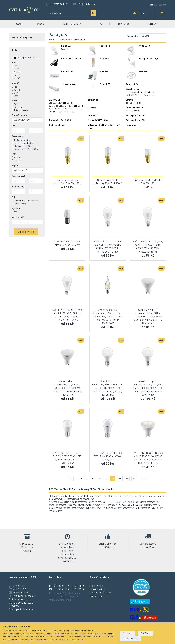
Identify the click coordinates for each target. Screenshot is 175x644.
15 (99, 479)
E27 (109, 502)
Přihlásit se (144, 13)
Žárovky (138, 95)
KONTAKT (152, 24)
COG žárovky (131, 103)
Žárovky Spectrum (135, 108)
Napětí (15, 165)
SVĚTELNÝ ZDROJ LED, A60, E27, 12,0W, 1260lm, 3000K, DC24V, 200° (108, 456)
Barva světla (18, 136)
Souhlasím (127, 633)
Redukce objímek (57, 125)
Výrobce (16, 209)
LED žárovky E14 (70, 103)
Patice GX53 (67, 71)
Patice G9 (104, 59)
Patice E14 (105, 46)
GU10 (120, 502)
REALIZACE (124, 24)
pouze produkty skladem (26, 58)
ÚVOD (19, 24)
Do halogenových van (134, 92)
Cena (14, 126)
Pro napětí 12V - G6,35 (60, 120)
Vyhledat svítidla (26, 232)
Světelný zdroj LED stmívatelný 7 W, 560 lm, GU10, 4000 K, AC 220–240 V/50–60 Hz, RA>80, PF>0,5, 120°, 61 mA (67, 388)
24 (144, 479)
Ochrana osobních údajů (21, 603)
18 (120, 479)
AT (165, 5)
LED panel (143, 71)
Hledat (93, 13)
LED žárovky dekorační (65, 112)
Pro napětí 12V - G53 (136, 120)
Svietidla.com (96, 596)
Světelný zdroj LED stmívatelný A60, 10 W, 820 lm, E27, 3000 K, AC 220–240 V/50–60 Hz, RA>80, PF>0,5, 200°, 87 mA (108, 388)
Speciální (65, 49)
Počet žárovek (18, 176)
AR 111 (129, 111)
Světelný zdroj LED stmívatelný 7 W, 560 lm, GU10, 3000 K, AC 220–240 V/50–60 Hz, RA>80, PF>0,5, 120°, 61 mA (148, 317)
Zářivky (145, 95)
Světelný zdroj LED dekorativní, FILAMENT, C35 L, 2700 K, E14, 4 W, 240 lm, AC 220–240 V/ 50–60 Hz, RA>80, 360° (108, 317)
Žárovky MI (55, 100)
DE (160, 5)
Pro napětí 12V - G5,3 (148, 59)
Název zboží (18, 217)
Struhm (129, 100)
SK (156, 5)
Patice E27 (66, 46)
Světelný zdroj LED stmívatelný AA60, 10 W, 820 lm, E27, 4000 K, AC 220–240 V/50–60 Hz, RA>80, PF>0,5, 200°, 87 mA (148, 388)
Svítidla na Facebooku (24, 596)
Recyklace (14, 606)
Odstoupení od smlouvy (21, 609)
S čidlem (92, 108)
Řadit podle (132, 36)
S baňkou (136, 111)
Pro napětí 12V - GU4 (98, 120)
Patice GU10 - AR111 (71, 59)
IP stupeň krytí (18, 187)
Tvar (14, 154)
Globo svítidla (96, 586)
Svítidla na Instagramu (20, 599)
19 (127, 479)
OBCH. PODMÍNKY (71, 24)
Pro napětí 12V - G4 (135, 115)
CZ (151, 5)
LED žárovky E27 (56, 103)
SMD (139, 103)
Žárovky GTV (132, 84)
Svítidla (52, 40)
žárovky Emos (133, 89)
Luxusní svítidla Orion (100, 593)
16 (106, 479)
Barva (14, 63)
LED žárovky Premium (63, 109)
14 (92, 479)
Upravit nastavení (130, 639)
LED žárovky (65, 40)
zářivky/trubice (68, 84)
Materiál (16, 83)
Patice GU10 (144, 46)
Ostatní (15, 197)
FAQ (101, 24)
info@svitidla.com (86, 4)
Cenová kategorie (20, 115)
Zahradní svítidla (98, 589)
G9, (125, 502)
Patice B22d (93, 115)
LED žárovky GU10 (66, 106)
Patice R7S (105, 84)
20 (134, 479)
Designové (131, 125)
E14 (114, 502)
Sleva (14, 101)
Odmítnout (145, 633)
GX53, (129, 502)
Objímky (152, 95)
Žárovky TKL (94, 100)
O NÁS (41, 24)
